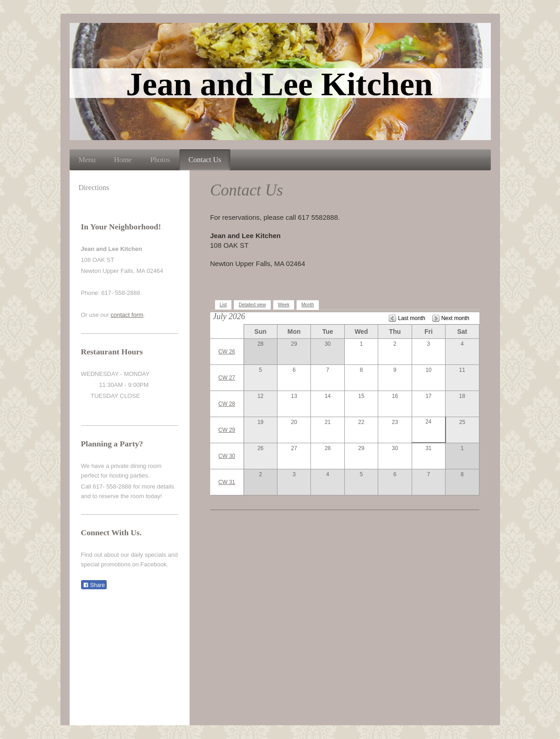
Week (284, 305)
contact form (127, 315)
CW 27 (227, 378)
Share (94, 585)
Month (308, 305)
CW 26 (227, 352)
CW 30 (227, 456)
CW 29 (227, 430)
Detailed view (252, 305)
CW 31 (227, 482)
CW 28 (227, 404)
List (223, 305)
